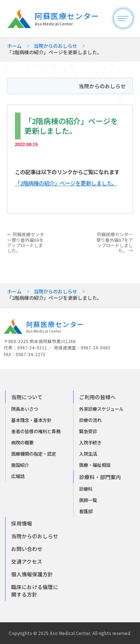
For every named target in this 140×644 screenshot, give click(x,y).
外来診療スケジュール (101, 409)
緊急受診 (88, 431)
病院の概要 (22, 443)
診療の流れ (90, 420)
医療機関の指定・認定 (34, 454)
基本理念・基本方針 (31, 420)
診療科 (86, 489)
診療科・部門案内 (100, 477)
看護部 (86, 511)
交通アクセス (27, 561)
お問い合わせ (27, 549)
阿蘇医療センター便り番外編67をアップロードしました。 (115, 242)
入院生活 (88, 454)
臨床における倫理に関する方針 (35, 591)
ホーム (14, 46)
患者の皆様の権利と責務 (36, 431)
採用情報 (22, 523)
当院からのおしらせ (55, 46)
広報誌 (18, 476)
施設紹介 (20, 465)
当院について (27, 397)
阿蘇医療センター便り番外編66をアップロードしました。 (26, 242)
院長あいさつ (25, 409)
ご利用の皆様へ (97, 397)
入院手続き (90, 443)
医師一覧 (88, 500)
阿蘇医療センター (77, 19)
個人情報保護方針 (32, 574)
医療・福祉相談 (95, 465)
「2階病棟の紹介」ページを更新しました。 (66, 183)
